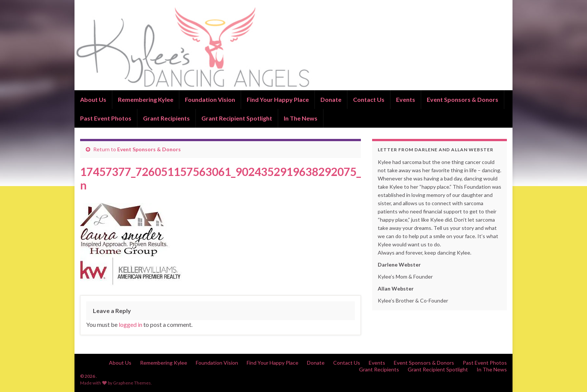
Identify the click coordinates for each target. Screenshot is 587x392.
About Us (93, 99)
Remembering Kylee (146, 99)
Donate (331, 99)
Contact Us (369, 99)
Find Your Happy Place (278, 99)
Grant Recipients (166, 118)
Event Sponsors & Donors (463, 99)
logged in (130, 324)
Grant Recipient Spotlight (237, 118)
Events (406, 99)
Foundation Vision (210, 99)
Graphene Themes (132, 383)
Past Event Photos (106, 118)
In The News (301, 118)
